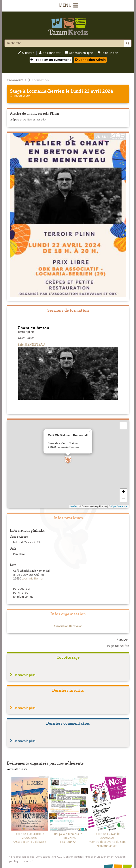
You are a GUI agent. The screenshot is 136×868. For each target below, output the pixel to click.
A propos (14, 857)
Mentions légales (73, 857)
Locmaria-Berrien (46, 91)
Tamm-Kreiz (16, 80)
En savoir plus (23, 675)
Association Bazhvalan (68, 626)
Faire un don (108, 53)
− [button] (124, 499)
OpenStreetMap (120, 506)
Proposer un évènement (51, 60)
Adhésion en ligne (79, 53)
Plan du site (28, 857)
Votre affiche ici (17, 769)
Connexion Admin (90, 60)
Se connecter (50, 53)
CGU (60, 857)
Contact (40, 857)
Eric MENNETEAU (31, 344)
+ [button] (124, 492)
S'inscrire (26, 53)
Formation (40, 80)
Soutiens (51, 857)
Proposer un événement (99, 857)
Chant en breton (21, 96)
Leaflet (74, 506)
